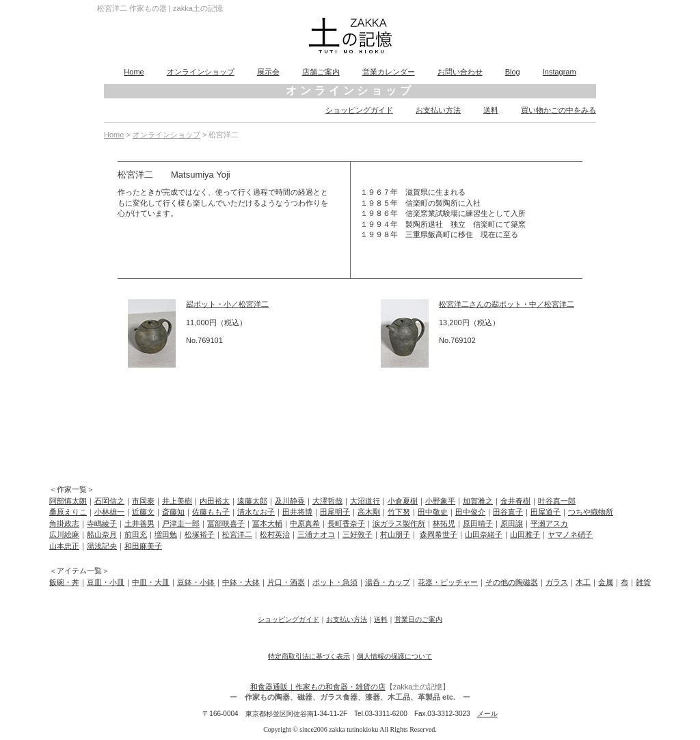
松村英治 (275, 534)
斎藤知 (173, 512)
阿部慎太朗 (68, 501)
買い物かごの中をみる (558, 110)
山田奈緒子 (484, 534)
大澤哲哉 (327, 501)
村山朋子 (395, 534)
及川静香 (290, 501)
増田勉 (166, 534)
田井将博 (297, 512)
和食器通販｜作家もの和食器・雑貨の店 (318, 687)
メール (487, 714)
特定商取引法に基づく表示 (309, 656)
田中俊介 (470, 512)
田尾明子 (335, 512)
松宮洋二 (237, 534)
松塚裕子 (200, 534)
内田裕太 (215, 501)
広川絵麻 (64, 534)
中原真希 (305, 523)
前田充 (136, 534)
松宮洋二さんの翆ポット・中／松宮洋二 (507, 304)
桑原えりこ (68, 512)
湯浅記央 (102, 546)
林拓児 (444, 523)
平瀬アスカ (549, 523)
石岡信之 (109, 501)
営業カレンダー (389, 72)
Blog (513, 72)
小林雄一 (109, 512)
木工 (583, 582)
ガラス (557, 582)
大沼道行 (365, 501)
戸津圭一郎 (181, 523)
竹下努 (399, 512)
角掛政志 (64, 523)
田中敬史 (433, 512)
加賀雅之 (478, 501)
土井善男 (139, 523)
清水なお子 (256, 512)
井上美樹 (177, 501)
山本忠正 (64, 546)
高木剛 (369, 512)
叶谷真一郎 (557, 501)
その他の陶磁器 (512, 582)
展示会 (268, 72)
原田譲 (512, 523)
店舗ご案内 (321, 72)
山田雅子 (525, 534)
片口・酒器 (286, 582)
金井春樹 (515, 501)
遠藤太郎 (252, 501)
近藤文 (143, 512)
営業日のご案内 (418, 619)
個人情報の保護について (394, 656)
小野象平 (440, 501)
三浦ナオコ (316, 534)
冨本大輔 (267, 523)
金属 (606, 582)
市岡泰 (143, 501)
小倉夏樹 (403, 501)
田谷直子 (508, 512)
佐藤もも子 (211, 512)
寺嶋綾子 (102, 523)
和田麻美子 (143, 546)
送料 (491, 110)
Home (134, 72)
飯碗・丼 (64, 582)
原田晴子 (478, 523)
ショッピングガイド (359, 110)
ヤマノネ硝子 (570, 534)
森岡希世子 (439, 534)
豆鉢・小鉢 (196, 582)
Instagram (560, 72)
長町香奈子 (346, 523)
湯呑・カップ (388, 582)
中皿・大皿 (151, 582)
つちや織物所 (591, 512)
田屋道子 (546, 512)
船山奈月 (102, 534)
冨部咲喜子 (226, 523)
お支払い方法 (438, 110)
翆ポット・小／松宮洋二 (227, 304)
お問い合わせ (460, 72)
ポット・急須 (335, 582)
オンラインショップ (201, 72)
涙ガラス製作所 (399, 523)
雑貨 (643, 582)
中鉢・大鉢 (241, 582)
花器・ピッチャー (448, 582)
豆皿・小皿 (106, 582)
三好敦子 (358, 534)
